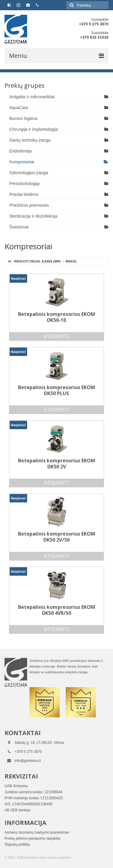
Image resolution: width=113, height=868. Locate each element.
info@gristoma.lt (28, 761)
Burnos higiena (23, 118)
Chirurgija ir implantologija (34, 129)
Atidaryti (56, 336)
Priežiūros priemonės (29, 205)
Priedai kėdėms (24, 194)
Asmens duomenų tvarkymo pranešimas (37, 832)
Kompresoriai (22, 162)
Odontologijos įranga (29, 173)
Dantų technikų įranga (30, 140)
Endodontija (20, 151)
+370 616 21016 (94, 37)
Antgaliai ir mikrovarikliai (32, 97)
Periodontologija (24, 184)
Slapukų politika (17, 844)
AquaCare (19, 108)
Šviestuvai (19, 227)
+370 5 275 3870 (94, 24)
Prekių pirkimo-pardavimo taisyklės (32, 838)
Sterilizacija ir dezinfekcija (33, 216)
